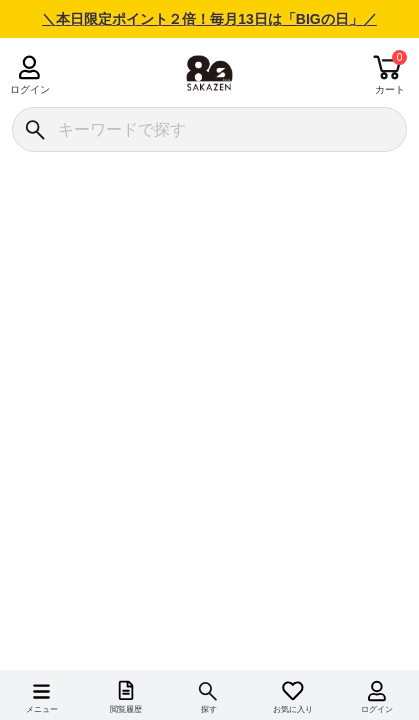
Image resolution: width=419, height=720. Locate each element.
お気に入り (293, 709)
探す (209, 709)
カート (390, 89)
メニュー (42, 709)
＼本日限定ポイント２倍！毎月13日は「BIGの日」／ (209, 19)
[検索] (34, 129)
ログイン (29, 89)
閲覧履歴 (126, 709)
